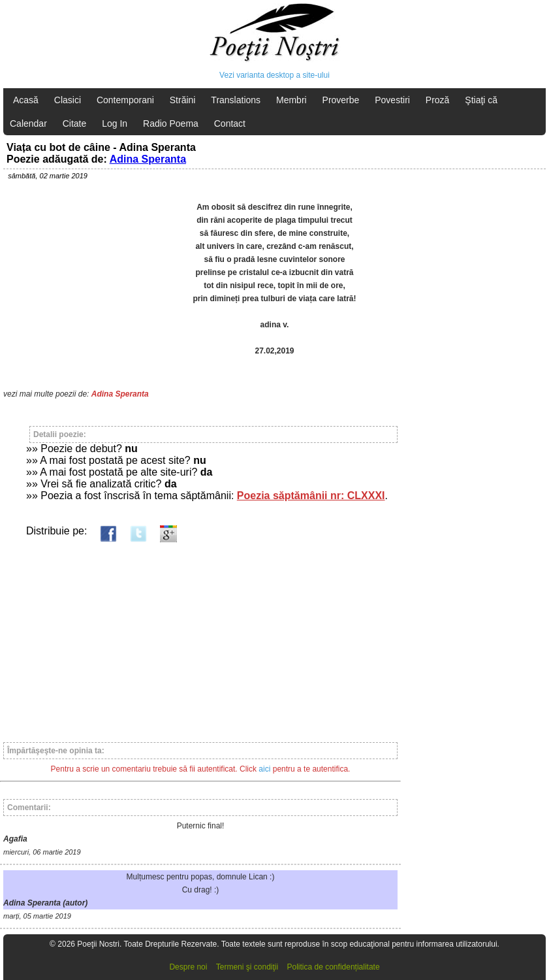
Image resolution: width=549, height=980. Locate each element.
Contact (230, 123)
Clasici (68, 100)
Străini (183, 100)
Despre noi (188, 967)
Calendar (28, 123)
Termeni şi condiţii (247, 967)
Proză (438, 100)
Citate (75, 123)
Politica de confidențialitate (334, 967)
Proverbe (341, 100)
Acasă (26, 100)
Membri (291, 100)
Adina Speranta (148, 159)
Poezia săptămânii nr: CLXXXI (311, 496)
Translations (236, 100)
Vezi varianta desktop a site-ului (274, 75)
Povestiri (392, 100)
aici (264, 769)
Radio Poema (171, 123)
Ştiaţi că (481, 100)
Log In (115, 123)
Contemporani (125, 100)
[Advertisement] (200, 636)
